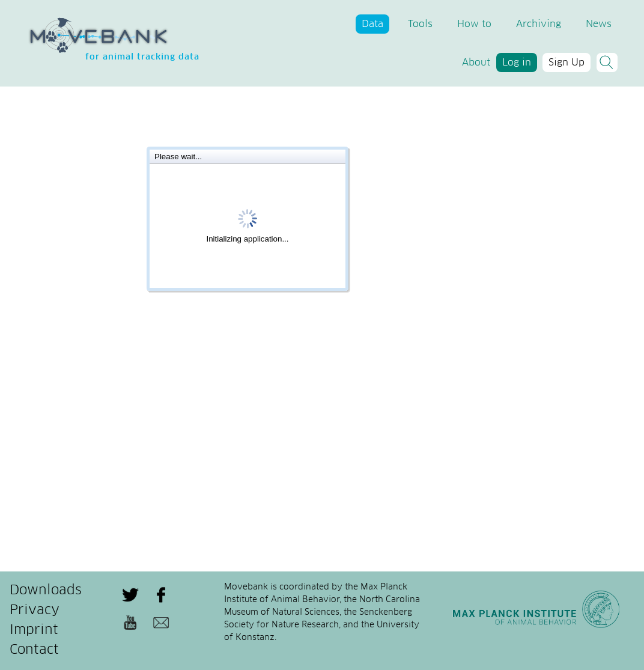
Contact (34, 650)
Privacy (35, 611)
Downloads (46, 591)
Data (372, 24)
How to (474, 24)
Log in (517, 62)
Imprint (34, 630)
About (476, 62)
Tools (420, 24)
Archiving (539, 24)
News (599, 24)
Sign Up (567, 62)
